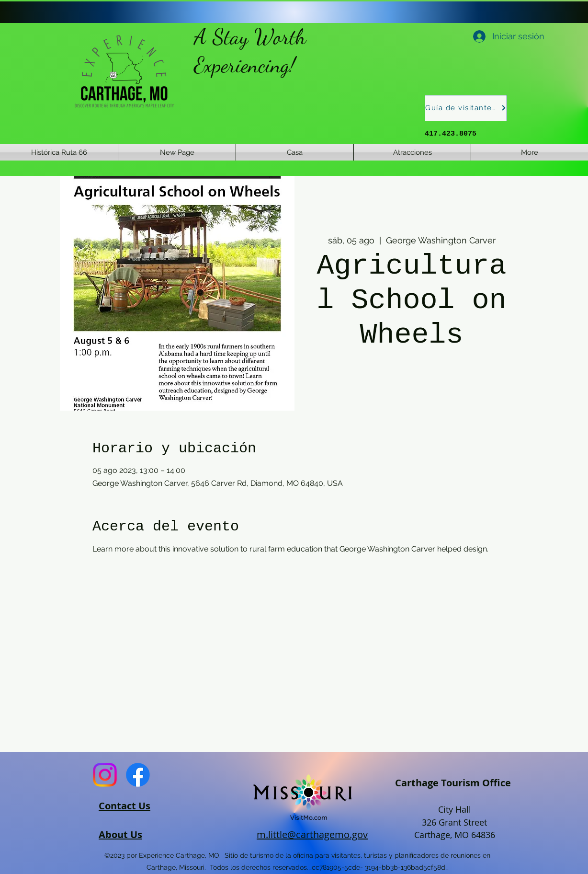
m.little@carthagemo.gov (312, 834)
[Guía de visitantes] (466, 108)
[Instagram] (105, 775)
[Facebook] (138, 775)
